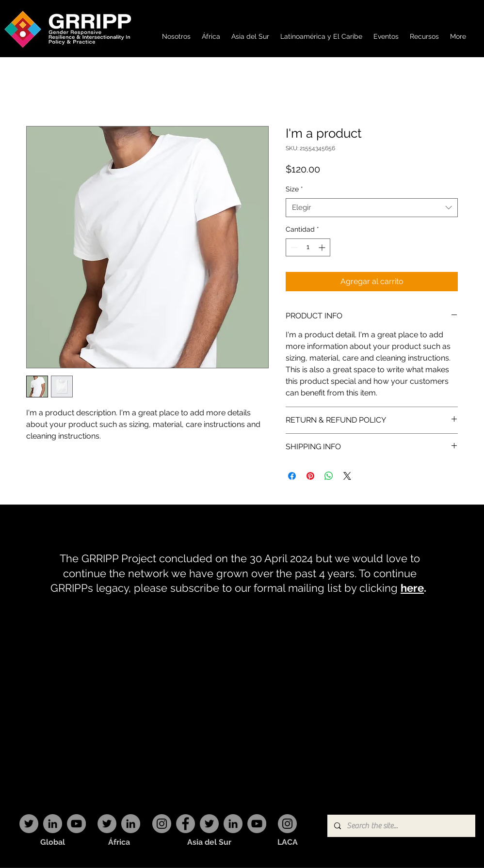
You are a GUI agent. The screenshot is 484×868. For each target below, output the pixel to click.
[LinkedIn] (53, 824)
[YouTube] (76, 824)
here (412, 588)
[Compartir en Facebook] (292, 476)
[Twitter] (29, 824)
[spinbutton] (308, 247)
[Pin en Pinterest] (310, 476)
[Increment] (323, 247)
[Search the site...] (401, 826)
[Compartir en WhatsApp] (329, 476)
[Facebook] (186, 824)
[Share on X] (347, 476)
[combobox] (372, 208)
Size (294, 189)
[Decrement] (293, 247)
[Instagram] (162, 824)
